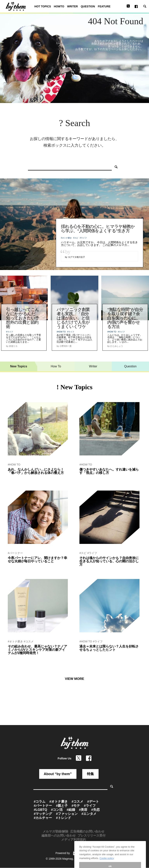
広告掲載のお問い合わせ (87, 831)
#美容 (83, 810)
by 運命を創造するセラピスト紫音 (97, 570)
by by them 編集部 (17, 566)
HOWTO (59, 6)
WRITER (72, 6)
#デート (93, 802)
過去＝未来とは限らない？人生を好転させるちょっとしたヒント (109, 648)
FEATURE (104, 6)
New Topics (19, 366)
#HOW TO (61, 332)
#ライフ (83, 238)
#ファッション (67, 814)
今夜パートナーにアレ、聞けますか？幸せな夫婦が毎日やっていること (37, 560)
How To (56, 366)
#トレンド (63, 818)
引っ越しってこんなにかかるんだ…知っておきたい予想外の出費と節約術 (23, 318)
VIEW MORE (74, 679)
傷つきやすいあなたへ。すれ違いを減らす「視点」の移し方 (109, 471)
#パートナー (15, 553)
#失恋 (95, 810)
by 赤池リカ (14, 478)
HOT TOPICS (43, 6)
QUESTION (88, 6)
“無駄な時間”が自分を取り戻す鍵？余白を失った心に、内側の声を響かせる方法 (125, 318)
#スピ (76, 238)
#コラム (40, 802)
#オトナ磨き (66, 238)
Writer (93, 366)
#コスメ (29, 641)
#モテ (76, 806)
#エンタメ (89, 814)
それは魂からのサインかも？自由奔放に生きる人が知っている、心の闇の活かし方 (109, 561)
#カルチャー (43, 818)
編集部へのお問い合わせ (59, 836)
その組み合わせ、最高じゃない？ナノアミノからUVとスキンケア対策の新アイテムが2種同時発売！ (37, 650)
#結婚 (71, 810)
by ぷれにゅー (15, 658)
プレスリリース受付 (92, 836)
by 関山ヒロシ (87, 478)
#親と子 (62, 806)
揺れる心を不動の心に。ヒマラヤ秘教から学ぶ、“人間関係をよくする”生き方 (98, 229)
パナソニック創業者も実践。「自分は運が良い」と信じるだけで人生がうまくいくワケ (73, 318)
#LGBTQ (40, 810)
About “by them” (58, 774)
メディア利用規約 (74, 840)
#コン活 (57, 810)
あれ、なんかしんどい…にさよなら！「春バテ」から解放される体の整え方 (36, 471)
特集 (90, 774)
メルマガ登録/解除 (55, 831)
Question (130, 366)
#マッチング (43, 814)
